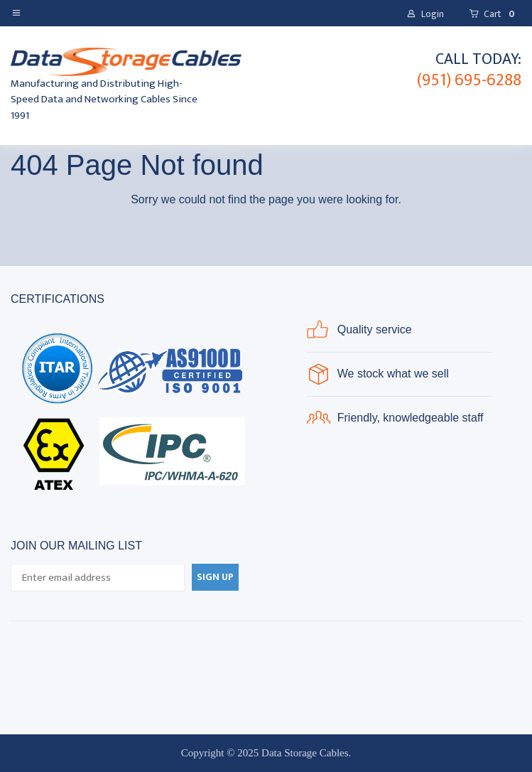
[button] (19, 12)
